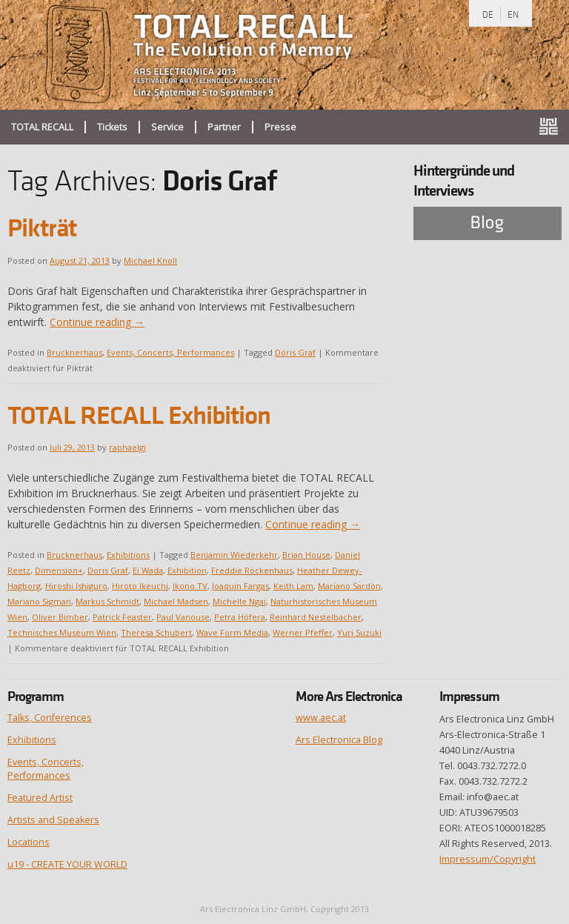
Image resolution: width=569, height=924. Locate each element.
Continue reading (97, 322)
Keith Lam (293, 586)
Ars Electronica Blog (339, 740)
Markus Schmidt (107, 601)
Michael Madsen (176, 601)
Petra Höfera (240, 617)
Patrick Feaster (122, 617)
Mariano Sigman (39, 601)
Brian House (306, 555)
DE (488, 14)
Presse (280, 127)
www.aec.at (321, 718)
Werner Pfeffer (303, 632)
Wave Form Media (232, 632)
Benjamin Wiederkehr (234, 555)
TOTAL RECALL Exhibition (139, 415)
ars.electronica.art (554, 127)
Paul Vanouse (183, 617)
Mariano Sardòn (349, 586)
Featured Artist (40, 798)
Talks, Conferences (50, 718)
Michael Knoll (150, 260)
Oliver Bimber (60, 617)
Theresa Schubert (156, 632)
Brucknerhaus (74, 352)
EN (513, 14)
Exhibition (187, 570)
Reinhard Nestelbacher (316, 617)
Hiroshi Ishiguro (76, 586)
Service (167, 127)
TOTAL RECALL (42, 127)
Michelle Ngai (239, 601)
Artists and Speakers (53, 820)
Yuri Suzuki (359, 632)
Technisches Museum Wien (62, 632)
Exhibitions (128, 555)
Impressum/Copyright (488, 859)
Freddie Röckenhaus (252, 570)
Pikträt (42, 227)
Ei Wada (148, 570)
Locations (29, 842)
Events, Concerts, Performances (170, 352)
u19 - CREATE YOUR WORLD (67, 864)
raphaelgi (127, 447)
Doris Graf (295, 352)
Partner (224, 127)
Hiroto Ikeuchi (140, 586)
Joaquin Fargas (240, 586)
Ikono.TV (190, 586)
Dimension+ (59, 570)
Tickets (112, 127)
